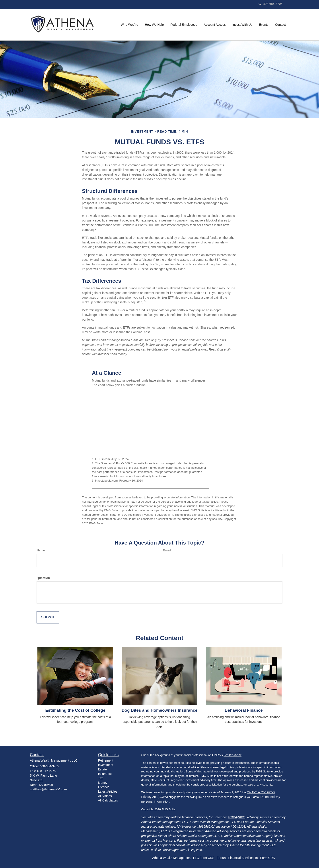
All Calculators (108, 800)
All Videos (105, 796)
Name (41, 550)
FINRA (232, 817)
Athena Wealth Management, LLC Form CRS (183, 858)
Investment (106, 765)
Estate (103, 769)
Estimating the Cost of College (75, 710)
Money (103, 783)
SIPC (242, 817)
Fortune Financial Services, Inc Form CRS (246, 858)
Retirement (106, 760)
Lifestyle (104, 787)
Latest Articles (108, 792)
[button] (130, 25)
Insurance (105, 774)
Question (43, 578)
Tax (101, 778)
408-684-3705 (270, 4)
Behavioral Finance (244, 710)
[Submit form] (48, 617)
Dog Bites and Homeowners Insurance (159, 710)
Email (167, 550)
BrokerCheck (232, 755)
